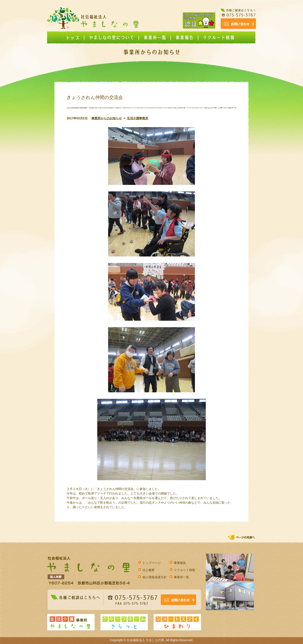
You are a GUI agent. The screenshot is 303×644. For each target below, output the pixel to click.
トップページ (151, 563)
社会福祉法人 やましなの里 (145, 640)
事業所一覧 (181, 577)
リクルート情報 (184, 570)
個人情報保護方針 (155, 577)
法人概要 (148, 570)
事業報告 (180, 563)
